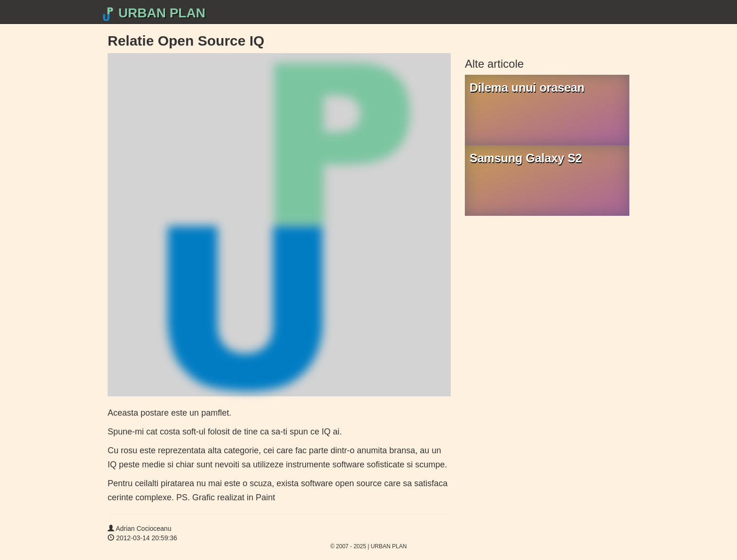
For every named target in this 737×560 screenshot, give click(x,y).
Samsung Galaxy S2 (526, 158)
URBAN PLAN (153, 13)
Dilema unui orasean (527, 87)
